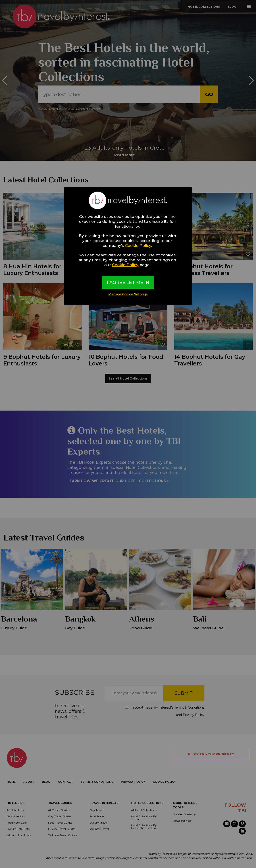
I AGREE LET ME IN (128, 282)
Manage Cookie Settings (128, 294)
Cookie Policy (138, 246)
